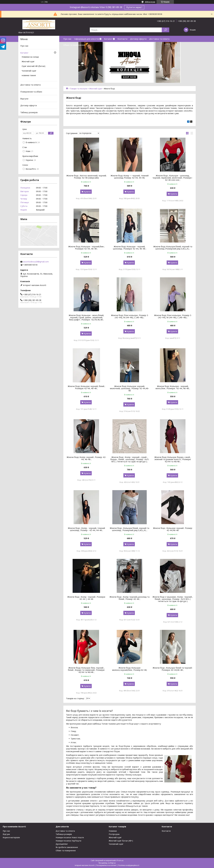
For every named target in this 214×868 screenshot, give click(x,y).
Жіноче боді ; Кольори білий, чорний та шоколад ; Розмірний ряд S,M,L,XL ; (129, 529)
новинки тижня (29, 76)
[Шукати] (165, 30)
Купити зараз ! (134, 7)
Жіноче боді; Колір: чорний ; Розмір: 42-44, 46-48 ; (86, 458)
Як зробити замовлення (67, 847)
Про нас (67, 39)
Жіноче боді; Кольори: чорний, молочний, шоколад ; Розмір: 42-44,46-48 (129, 388)
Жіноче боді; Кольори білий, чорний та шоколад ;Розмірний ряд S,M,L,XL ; (173, 248)
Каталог (108, 39)
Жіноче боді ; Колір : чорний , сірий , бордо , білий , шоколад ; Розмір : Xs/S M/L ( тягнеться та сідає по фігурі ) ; (130, 459)
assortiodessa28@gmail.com (36, 262)
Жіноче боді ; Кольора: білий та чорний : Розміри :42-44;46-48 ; (173, 669)
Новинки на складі (30, 57)
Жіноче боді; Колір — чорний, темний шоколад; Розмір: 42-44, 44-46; (130, 177)
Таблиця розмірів (64, 834)
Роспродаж (114, 834)
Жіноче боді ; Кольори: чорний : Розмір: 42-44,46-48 (173, 529)
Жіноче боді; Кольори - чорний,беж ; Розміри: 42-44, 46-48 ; (86, 248)
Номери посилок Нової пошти (70, 837)
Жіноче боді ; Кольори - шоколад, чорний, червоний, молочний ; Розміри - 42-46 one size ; (173, 178)
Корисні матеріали (11, 837)
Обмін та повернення (74, 45)
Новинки (113, 831)
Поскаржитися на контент (106, 865)
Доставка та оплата (159, 39)
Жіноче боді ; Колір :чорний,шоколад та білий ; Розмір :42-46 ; (129, 598)
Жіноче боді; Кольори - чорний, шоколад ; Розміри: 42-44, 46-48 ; (130, 248)
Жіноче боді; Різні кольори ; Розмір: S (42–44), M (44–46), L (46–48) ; (130, 316)
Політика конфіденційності (129, 865)
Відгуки (24, 98)
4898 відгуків (150, 2)
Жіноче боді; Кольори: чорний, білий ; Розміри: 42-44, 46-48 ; (86, 387)
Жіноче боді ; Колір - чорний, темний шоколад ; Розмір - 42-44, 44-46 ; (86, 529)
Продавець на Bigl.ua (107, 863)
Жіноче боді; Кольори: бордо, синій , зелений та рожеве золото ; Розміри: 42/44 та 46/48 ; (173, 459)
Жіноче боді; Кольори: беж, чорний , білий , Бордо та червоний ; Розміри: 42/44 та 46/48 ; (86, 670)
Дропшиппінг (62, 844)
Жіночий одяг (96, 89)
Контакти (122, 39)
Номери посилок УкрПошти (68, 841)
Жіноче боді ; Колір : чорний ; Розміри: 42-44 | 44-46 (86, 598)
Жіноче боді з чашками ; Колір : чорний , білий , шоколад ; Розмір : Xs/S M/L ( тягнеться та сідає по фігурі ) (173, 599)
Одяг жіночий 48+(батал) (34, 66)
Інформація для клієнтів (87, 39)
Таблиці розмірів (29, 112)
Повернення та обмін (31, 92)
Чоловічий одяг (29, 71)
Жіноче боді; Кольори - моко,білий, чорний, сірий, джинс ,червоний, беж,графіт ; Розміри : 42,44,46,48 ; (86, 317)
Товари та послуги (79, 89)
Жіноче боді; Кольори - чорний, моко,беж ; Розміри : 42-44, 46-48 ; (173, 387)
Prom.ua (120, 860)
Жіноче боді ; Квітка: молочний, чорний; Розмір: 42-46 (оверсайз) (86, 177)
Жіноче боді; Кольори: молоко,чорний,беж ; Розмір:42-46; (130, 669)
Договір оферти (138, 39)
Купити (87, 192)
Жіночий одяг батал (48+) (121, 841)
